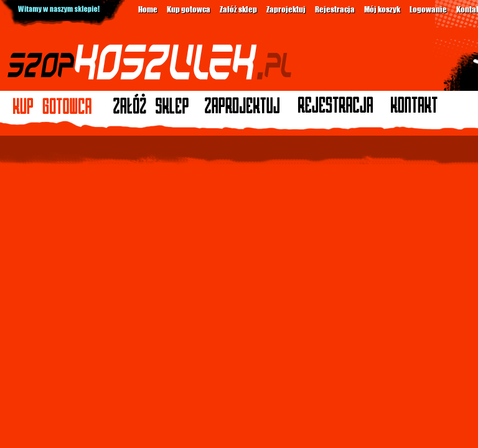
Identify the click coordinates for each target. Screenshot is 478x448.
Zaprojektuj (286, 9)
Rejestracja (335, 9)
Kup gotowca (189, 9)
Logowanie (428, 9)
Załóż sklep (238, 9)
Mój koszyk (382, 9)
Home (148, 9)
